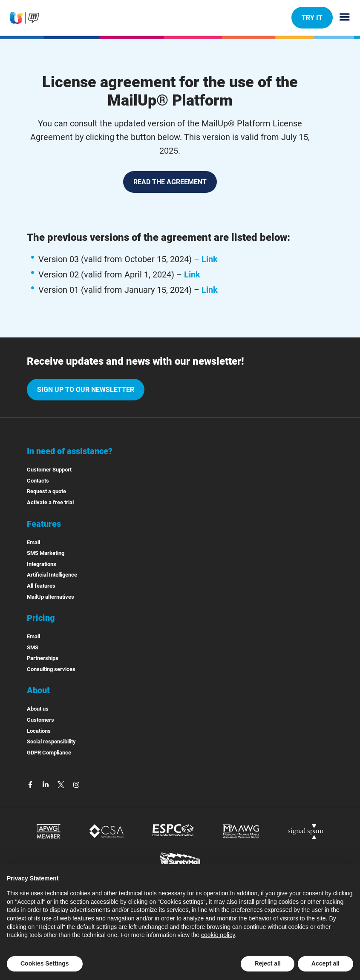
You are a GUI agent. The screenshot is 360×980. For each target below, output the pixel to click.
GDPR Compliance (49, 753)
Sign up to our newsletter (86, 390)
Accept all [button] (325, 963)
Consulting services (51, 669)
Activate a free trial (50, 502)
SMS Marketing (46, 553)
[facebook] (31, 784)
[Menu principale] (341, 18)
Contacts (38, 481)
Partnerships (43, 658)
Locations (39, 731)
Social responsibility (51, 741)
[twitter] (62, 784)
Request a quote (46, 491)
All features (41, 586)
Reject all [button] (267, 963)
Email (33, 542)
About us (38, 709)
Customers (40, 720)
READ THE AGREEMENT (170, 182)
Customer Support (49, 470)
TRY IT (312, 17)
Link (210, 259)
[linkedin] (46, 784)
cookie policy (218, 935)
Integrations (42, 564)
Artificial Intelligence (52, 575)
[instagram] (76, 784)
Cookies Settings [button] (45, 963)
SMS (33, 647)
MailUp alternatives (50, 597)
